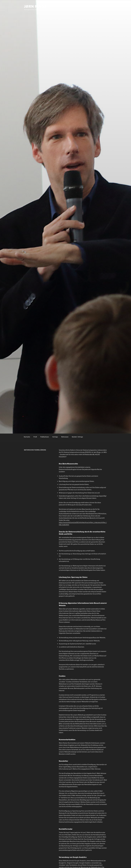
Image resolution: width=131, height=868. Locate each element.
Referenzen (65, 437)
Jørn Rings (36, 6)
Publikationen (45, 437)
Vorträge (55, 437)
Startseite (27, 437)
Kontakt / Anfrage (77, 437)
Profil (35, 437)
